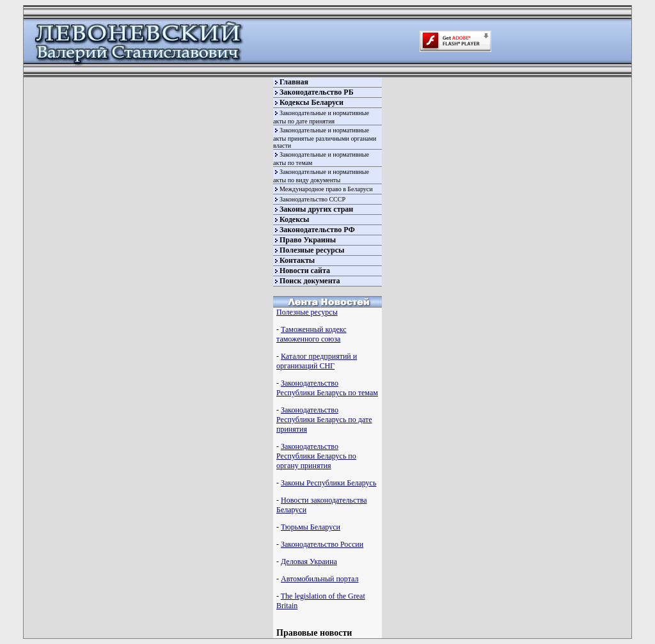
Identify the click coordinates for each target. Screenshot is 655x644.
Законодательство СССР (312, 199)
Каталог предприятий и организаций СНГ (317, 361)
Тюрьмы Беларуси (311, 527)
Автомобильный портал (320, 579)
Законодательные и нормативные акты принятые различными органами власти (325, 138)
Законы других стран (316, 209)
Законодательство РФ (317, 230)
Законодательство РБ (317, 92)
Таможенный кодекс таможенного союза (312, 334)
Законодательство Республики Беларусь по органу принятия (316, 456)
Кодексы (294, 219)
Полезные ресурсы (312, 250)
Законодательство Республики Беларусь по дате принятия (324, 420)
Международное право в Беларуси (326, 189)
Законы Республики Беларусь (328, 483)
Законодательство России (322, 544)
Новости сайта (305, 271)
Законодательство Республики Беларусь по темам (327, 388)
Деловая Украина (309, 562)
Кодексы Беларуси (312, 102)
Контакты (297, 260)
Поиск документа (310, 281)
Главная (294, 82)
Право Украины (308, 240)
